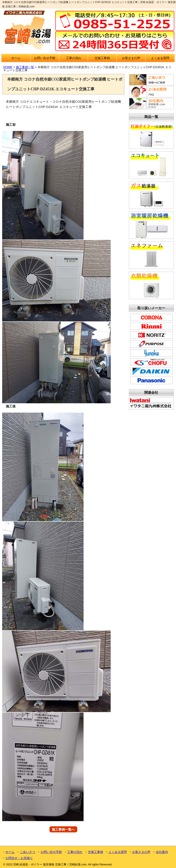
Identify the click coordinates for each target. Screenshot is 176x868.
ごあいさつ (28, 852)
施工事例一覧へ (63, 829)
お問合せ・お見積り (19, 858)
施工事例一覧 (25, 67)
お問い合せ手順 (45, 58)
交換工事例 (102, 58)
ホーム (16, 58)
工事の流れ (74, 58)
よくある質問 (160, 58)
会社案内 (162, 852)
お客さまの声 (131, 58)
